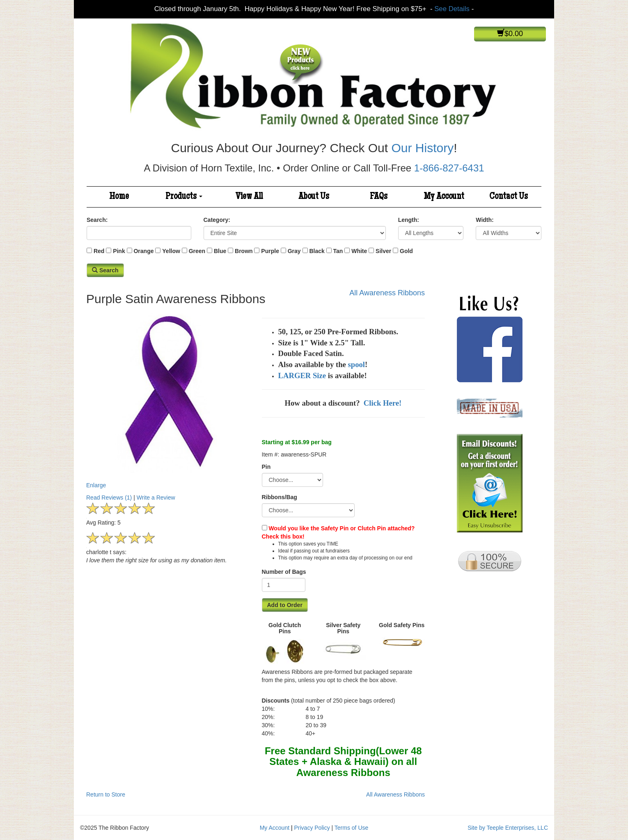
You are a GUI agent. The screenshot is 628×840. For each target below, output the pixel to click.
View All (249, 197)
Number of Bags (284, 572)
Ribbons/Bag (280, 497)
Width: (485, 220)
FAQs (379, 197)
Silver (383, 251)
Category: (217, 220)
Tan (338, 251)
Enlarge (168, 399)
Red (99, 251)
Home (119, 197)
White (359, 251)
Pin (266, 467)
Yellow (171, 251)
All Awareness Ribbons (387, 293)
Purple (270, 251)
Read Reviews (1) (109, 498)
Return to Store (106, 794)
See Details (452, 9)
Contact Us (509, 197)
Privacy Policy (312, 828)
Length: (409, 220)
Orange (143, 251)
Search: (97, 220)
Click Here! (384, 403)
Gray (294, 251)
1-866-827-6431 (449, 168)
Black (317, 251)
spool (356, 364)
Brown (244, 251)
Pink (119, 251)
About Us (314, 197)
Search (105, 270)
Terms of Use (351, 828)
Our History (422, 148)
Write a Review (156, 498)
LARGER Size (302, 375)
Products (184, 197)
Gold (406, 251)
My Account (444, 197)
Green (197, 251)
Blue (220, 251)
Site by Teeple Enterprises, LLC (508, 828)
